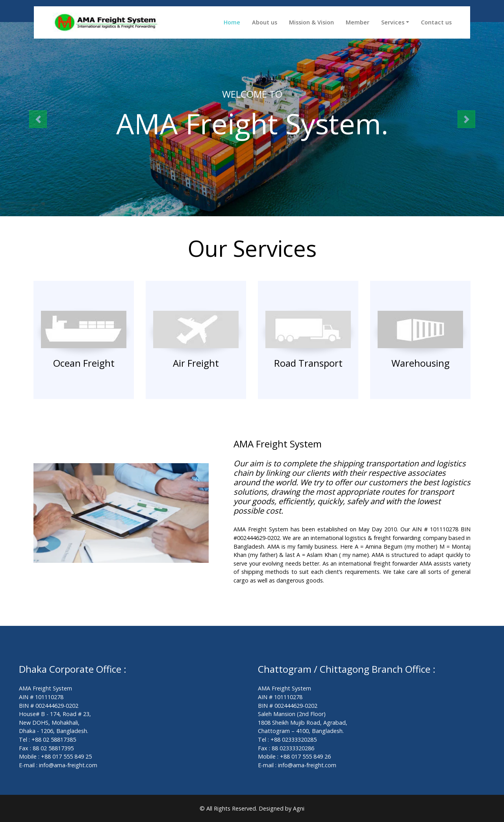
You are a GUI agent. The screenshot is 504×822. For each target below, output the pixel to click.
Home (232, 22)
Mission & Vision (311, 22)
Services (393, 22)
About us (265, 22)
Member (358, 22)
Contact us (436, 22)
